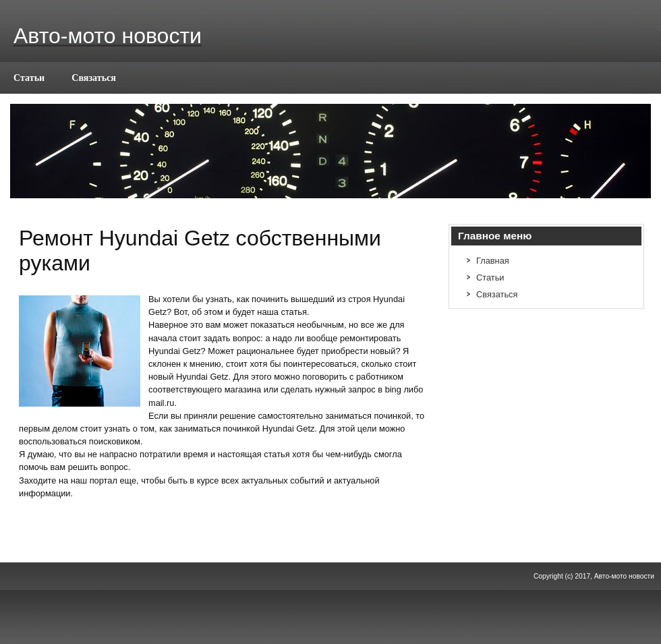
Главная (493, 261)
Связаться (94, 78)
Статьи (29, 78)
